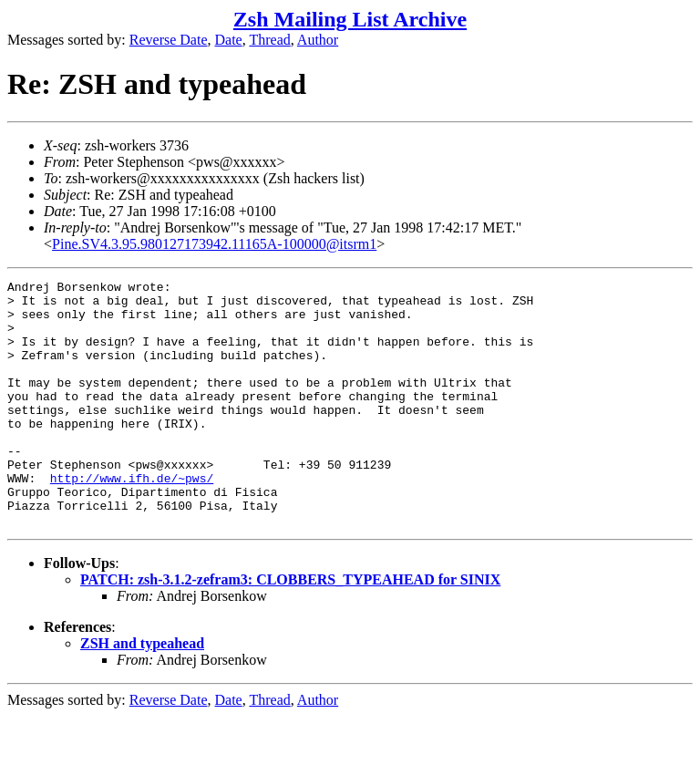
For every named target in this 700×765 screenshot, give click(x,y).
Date (229, 40)
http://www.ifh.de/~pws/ (132, 519)
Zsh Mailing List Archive (350, 19)
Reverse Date (169, 40)
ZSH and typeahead (142, 693)
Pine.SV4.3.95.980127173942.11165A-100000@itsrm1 (214, 244)
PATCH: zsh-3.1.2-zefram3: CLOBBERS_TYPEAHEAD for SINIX (290, 629)
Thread (269, 40)
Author (318, 40)
